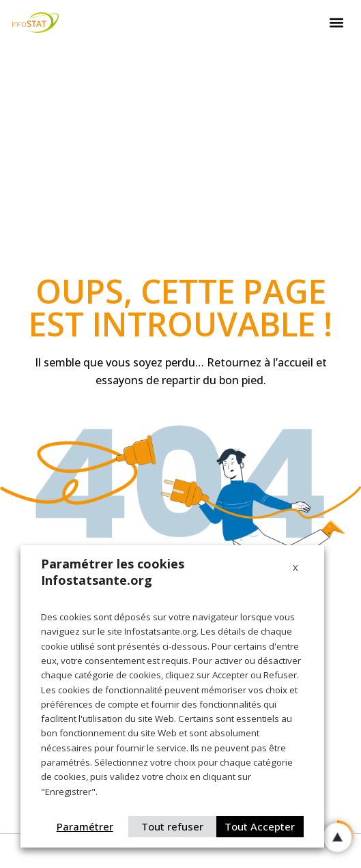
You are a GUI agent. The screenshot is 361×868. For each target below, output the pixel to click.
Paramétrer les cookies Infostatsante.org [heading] (113, 572)
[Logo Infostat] (35, 22)
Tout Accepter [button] (260, 826)
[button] (336, 23)
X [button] (295, 568)
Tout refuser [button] (172, 826)
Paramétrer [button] (85, 826)
